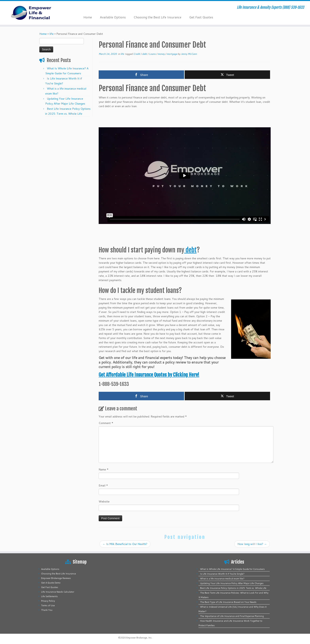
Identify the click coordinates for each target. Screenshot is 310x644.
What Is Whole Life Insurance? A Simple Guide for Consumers (232, 569)
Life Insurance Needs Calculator (58, 592)
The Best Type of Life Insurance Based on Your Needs (228, 602)
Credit (137, 54)
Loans (153, 54)
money (161, 54)
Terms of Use (48, 605)
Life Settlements (49, 596)
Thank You (47, 610)
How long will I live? (252, 544)
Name (104, 469)
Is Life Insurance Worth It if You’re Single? (222, 574)
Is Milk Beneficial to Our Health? (125, 544)
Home (88, 17)
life (52, 34)
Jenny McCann (189, 54)
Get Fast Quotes (201, 17)
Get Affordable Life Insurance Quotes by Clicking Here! (149, 375)
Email (103, 485)
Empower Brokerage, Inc (139, 638)
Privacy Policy (48, 601)
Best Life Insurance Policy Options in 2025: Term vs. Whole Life (233, 588)
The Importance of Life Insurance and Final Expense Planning (232, 616)
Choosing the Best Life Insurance (157, 17)
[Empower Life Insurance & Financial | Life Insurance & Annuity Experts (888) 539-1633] (36, 13)
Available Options (113, 17)
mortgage (172, 54)
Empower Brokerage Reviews (56, 578)
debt (145, 54)
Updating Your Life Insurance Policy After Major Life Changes (232, 583)
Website (104, 501)
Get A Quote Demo (51, 583)
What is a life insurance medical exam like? (222, 579)
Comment (106, 423)
